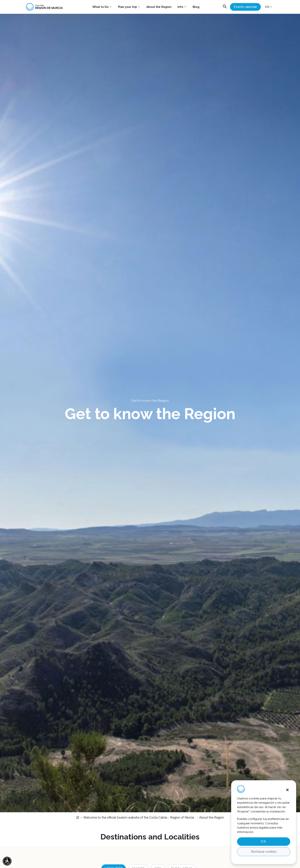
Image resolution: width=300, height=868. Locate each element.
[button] (7, 861)
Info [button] (182, 7)
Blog (196, 7)
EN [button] (269, 7)
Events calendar (245, 7)
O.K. (264, 841)
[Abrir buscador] (225, 7)
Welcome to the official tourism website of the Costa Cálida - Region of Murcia (135, 818)
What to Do (102, 7)
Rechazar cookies (264, 852)
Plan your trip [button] (129, 7)
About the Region (159, 7)
